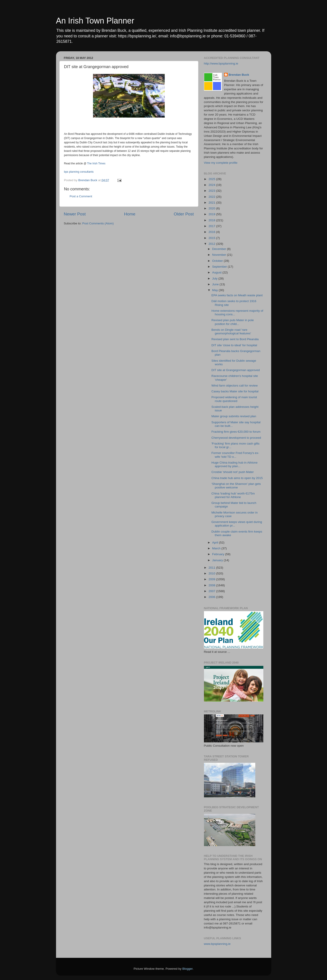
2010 (212, 573)
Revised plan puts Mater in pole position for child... (233, 322)
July (215, 278)
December (220, 249)
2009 (212, 579)
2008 (212, 585)
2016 (212, 232)
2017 (212, 226)
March (217, 548)
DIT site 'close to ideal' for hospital (234, 345)
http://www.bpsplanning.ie (221, 63)
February (219, 554)
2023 (212, 191)
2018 (212, 220)
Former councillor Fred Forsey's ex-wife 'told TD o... (235, 455)
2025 (212, 179)
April (216, 543)
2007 (212, 591)
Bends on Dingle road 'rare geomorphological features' (231, 332)
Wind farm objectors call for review (234, 386)
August (217, 272)
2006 (212, 597)
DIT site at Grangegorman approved (236, 370)
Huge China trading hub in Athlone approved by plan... (234, 464)
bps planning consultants (79, 172)
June (216, 284)
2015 (212, 238)
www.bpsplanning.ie (217, 944)
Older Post (184, 214)
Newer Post (75, 214)
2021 (212, 203)
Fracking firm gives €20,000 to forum (236, 432)
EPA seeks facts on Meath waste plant (237, 295)
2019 (212, 214)
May (215, 290)
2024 (212, 185)
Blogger (188, 969)
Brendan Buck (239, 75)
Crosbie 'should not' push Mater (233, 472)
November (220, 255)
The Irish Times (96, 163)
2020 (212, 208)
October (218, 261)
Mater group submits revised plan (234, 416)
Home (130, 214)
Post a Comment (81, 196)
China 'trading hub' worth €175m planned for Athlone (233, 495)
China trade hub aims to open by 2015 (237, 478)
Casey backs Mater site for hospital (235, 391)
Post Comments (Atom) (98, 223)
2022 (212, 197)
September (220, 267)
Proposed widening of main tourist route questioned (234, 399)
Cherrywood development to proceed (236, 438)
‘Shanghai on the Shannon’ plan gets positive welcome (236, 486)
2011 (212, 568)
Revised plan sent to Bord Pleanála (235, 339)
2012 (212, 244)
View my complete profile (221, 163)
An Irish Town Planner (95, 21)
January (218, 560)
